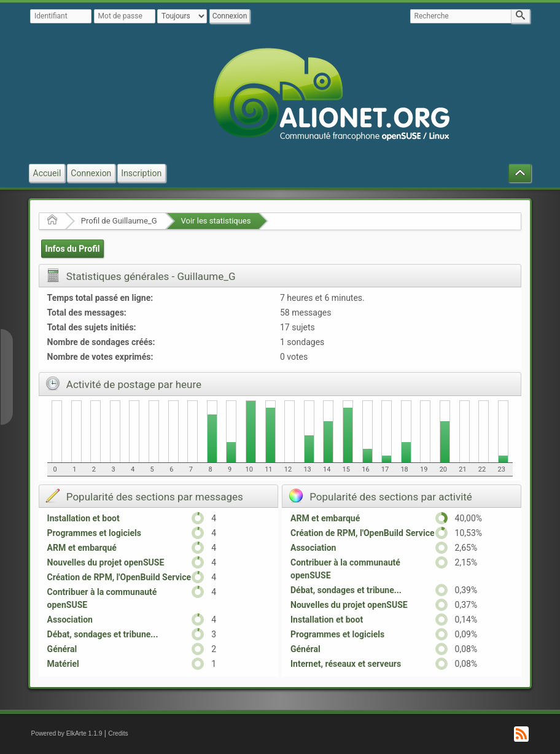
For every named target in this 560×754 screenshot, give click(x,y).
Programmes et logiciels (94, 533)
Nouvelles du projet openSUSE (106, 562)
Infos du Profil (73, 249)
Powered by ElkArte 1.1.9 (67, 733)
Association (70, 620)
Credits (118, 733)
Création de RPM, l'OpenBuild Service (119, 577)
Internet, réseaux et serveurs (346, 664)
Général (62, 649)
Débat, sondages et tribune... (103, 634)
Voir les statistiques (216, 221)
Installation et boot (84, 518)
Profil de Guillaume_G (119, 221)
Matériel (63, 664)
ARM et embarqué (82, 548)
